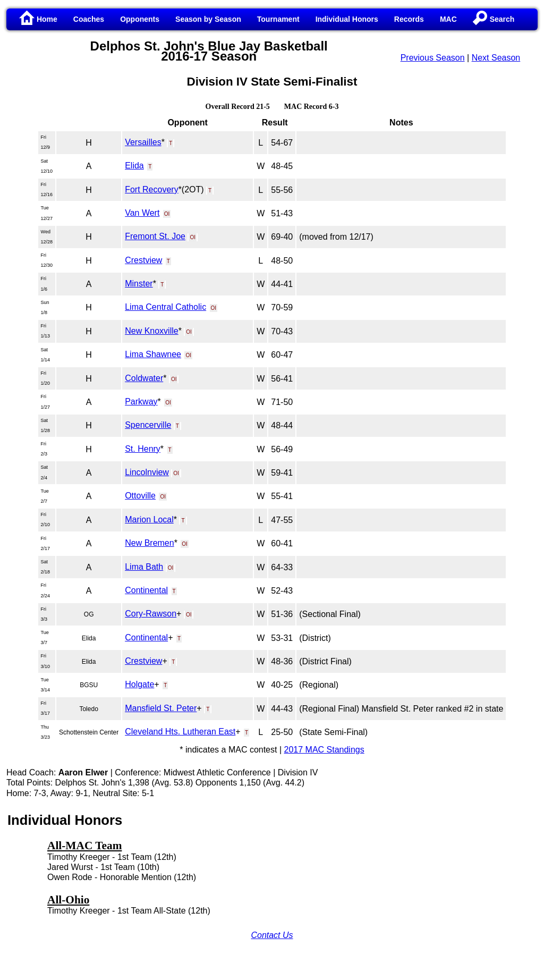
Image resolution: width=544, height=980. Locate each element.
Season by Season (208, 19)
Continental (146, 590)
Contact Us (272, 935)
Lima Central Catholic (165, 307)
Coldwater (144, 378)
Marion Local (149, 519)
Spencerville (148, 425)
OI (167, 214)
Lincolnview (147, 472)
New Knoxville (151, 331)
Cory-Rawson (151, 614)
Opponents (140, 19)
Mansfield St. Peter (161, 708)
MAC (448, 19)
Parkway (141, 402)
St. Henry (143, 449)
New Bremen (149, 543)
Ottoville (140, 496)
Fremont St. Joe (155, 236)
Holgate (139, 684)
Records (409, 19)
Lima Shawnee (153, 354)
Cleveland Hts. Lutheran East (180, 732)
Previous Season (433, 58)
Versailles (143, 142)
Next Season (496, 58)
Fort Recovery (151, 189)
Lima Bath (144, 567)
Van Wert (142, 213)
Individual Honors (347, 19)
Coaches (89, 19)
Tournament (278, 19)
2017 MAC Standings (324, 750)
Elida (134, 166)
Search (494, 19)
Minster (139, 284)
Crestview (143, 260)
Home (39, 19)
